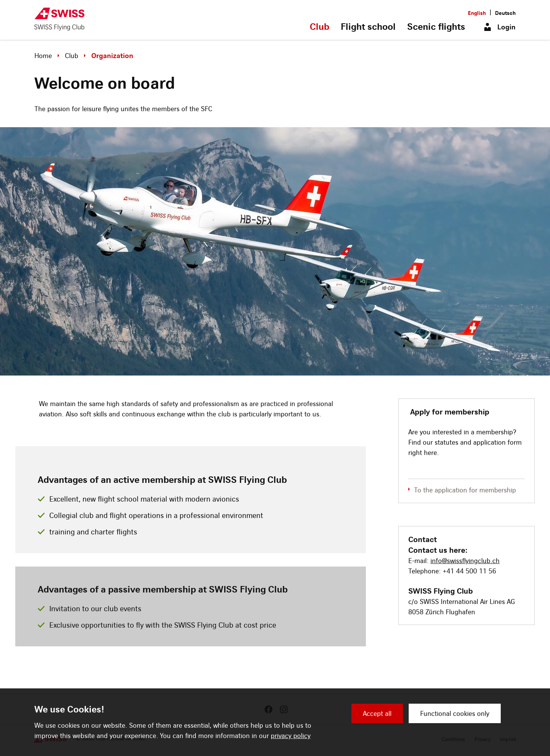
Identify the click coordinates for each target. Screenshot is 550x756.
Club (319, 26)
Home (43, 56)
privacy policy (291, 736)
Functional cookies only (455, 713)
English (477, 13)
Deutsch (505, 13)
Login (506, 27)
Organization (112, 56)
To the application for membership (465, 490)
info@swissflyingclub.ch (465, 561)
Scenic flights (436, 26)
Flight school (368, 26)
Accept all (377, 713)
